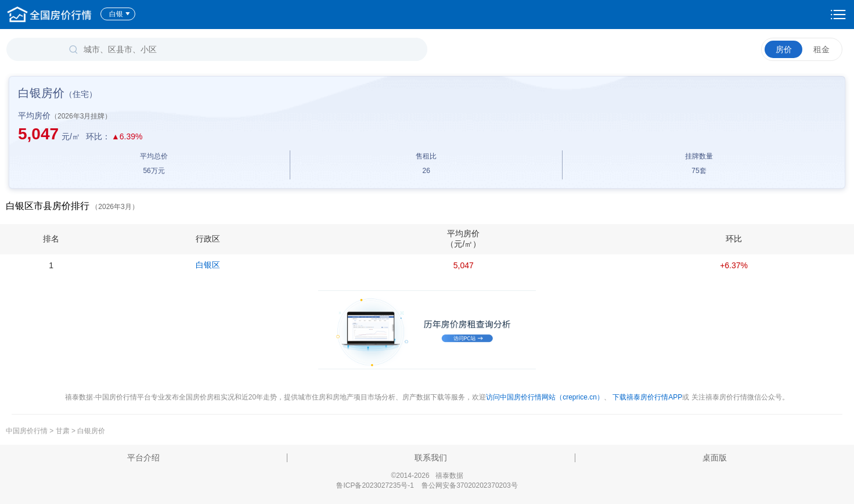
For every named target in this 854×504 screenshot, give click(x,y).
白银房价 (91, 431)
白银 (120, 14)
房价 (784, 49)
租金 (821, 49)
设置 (838, 15)
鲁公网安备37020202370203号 (469, 485)
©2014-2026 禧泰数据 (427, 476)
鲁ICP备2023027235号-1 (375, 485)
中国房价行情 (28, 431)
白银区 (208, 265)
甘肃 (63, 431)
